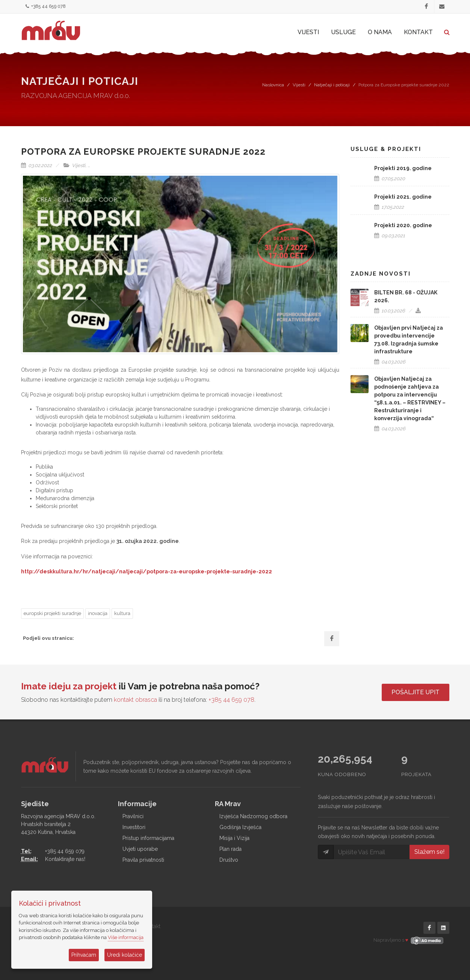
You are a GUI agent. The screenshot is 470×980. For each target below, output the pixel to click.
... (89, 165)
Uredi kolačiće (125, 955)
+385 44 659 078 (46, 7)
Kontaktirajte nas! (65, 859)
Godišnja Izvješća (240, 827)
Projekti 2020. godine (403, 225)
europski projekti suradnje (52, 613)
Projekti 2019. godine (403, 168)
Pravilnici (133, 816)
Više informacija (126, 937)
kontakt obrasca (135, 700)
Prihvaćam (84, 955)
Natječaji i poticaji (332, 85)
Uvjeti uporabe (140, 849)
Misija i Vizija (234, 838)
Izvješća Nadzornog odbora (253, 816)
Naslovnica (273, 85)
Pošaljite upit (416, 692)
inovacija (98, 613)
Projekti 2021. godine (403, 197)
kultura (122, 613)
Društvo (229, 860)
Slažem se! (429, 852)
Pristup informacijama (148, 838)
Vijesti (299, 85)
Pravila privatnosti (143, 860)
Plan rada (230, 849)
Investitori (134, 827)
